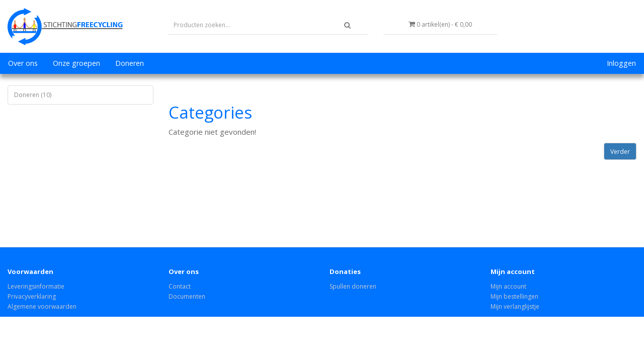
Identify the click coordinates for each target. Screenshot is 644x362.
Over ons (23, 63)
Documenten (187, 296)
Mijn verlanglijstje (515, 306)
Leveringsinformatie (36, 286)
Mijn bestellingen (514, 296)
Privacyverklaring (32, 296)
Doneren (130, 63)
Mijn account (508, 286)
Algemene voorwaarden (42, 306)
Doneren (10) (33, 95)
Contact (180, 286)
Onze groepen (76, 63)
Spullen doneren (353, 286)
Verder (620, 152)
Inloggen (621, 63)
